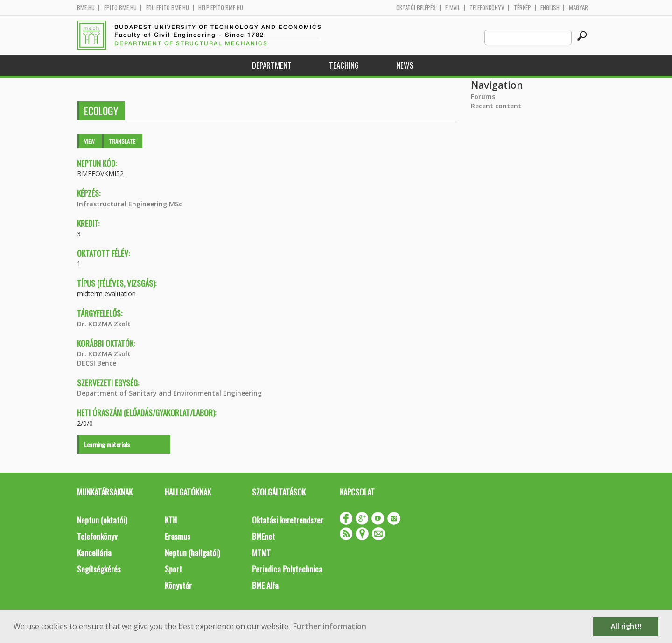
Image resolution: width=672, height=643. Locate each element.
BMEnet (263, 536)
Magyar (578, 8)
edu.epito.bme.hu (168, 8)
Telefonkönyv (487, 8)
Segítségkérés (99, 569)
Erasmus (178, 536)
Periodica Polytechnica (287, 569)
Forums (483, 96)
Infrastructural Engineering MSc (129, 204)
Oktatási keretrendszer (288, 520)
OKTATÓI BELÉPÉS (416, 8)
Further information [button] (330, 626)
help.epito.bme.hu (221, 8)
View (89, 141)
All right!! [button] (626, 626)
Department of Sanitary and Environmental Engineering (169, 393)
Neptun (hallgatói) (192, 553)
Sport (173, 569)
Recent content (496, 106)
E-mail (453, 8)
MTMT (261, 553)
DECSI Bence (97, 363)
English (550, 8)
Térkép (522, 8)
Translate (122, 141)
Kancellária (94, 553)
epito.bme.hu (120, 8)
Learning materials (107, 444)
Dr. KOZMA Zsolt (104, 324)
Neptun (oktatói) (102, 520)
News (405, 65)
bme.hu (86, 8)
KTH (171, 520)
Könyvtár (178, 585)
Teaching (344, 65)
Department (272, 65)
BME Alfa (265, 585)
